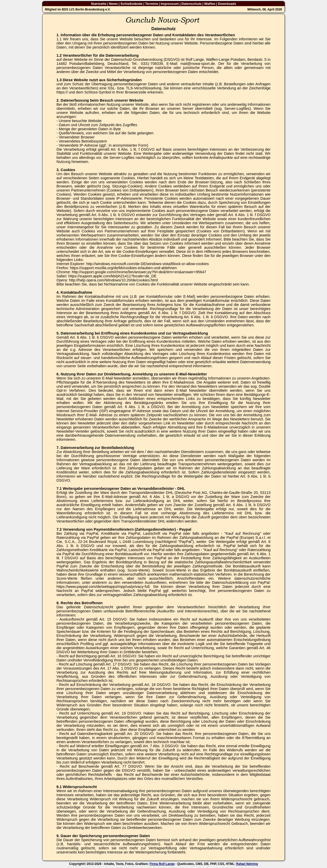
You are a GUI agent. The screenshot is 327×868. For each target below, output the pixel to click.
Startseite (99, 4)
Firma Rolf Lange (162, 864)
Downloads (227, 4)
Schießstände (131, 4)
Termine (152, 4)
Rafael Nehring (247, 864)
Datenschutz (191, 4)
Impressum (170, 4)
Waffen (210, 4)
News (113, 4)
